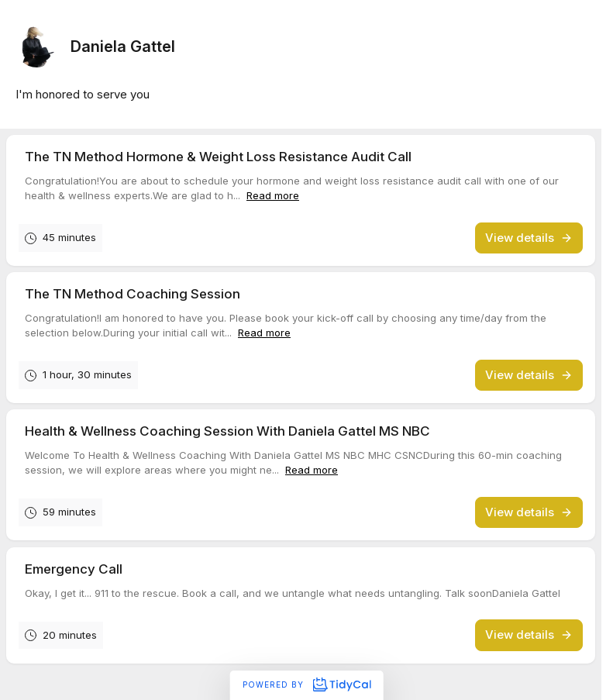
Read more (273, 195)
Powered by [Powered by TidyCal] (306, 684)
